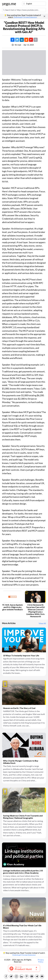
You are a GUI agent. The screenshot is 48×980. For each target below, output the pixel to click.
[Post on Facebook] (13, 40)
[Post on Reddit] (26, 40)
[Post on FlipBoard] (31, 40)
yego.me (8, 4)
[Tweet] (17, 40)
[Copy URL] (36, 40)
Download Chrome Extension (25, 17)
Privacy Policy (41, 961)
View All (42, 623)
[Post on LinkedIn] (22, 40)
